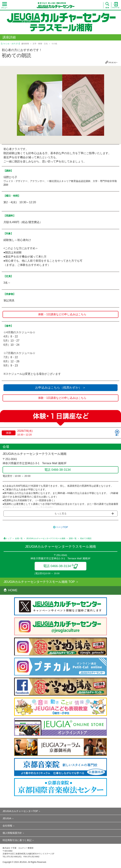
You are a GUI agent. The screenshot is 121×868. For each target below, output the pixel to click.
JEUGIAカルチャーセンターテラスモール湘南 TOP (39, 582)
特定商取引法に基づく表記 (17, 840)
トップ (9, 538)
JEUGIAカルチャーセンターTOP (20, 811)
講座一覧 (73, 538)
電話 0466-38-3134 (61, 566)
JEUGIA (7, 818)
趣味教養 (25, 44)
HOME (11, 590)
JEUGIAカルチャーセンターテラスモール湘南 (46, 538)
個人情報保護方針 (12, 833)
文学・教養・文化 (40, 44)
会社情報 (7, 826)
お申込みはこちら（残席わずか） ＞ (60, 388)
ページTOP (62, 527)
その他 (54, 44)
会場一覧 (19, 538)
